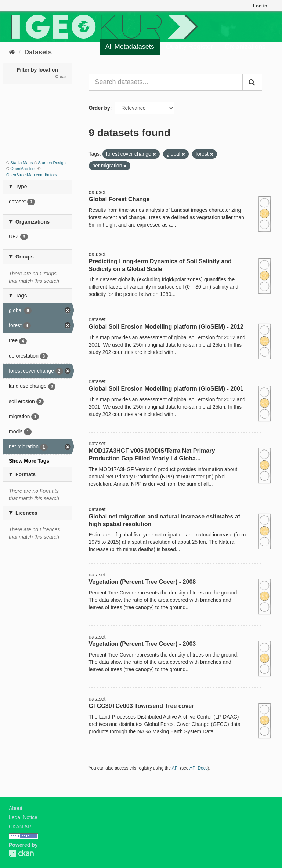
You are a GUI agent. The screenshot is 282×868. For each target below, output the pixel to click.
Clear (61, 77)
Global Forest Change (119, 199)
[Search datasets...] (166, 82)
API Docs (199, 768)
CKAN (21, 853)
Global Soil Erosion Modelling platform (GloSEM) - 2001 (166, 389)
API (175, 768)
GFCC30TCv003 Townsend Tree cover (142, 706)
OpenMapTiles (23, 169)
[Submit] (252, 82)
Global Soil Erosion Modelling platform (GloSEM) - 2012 (166, 327)
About (16, 808)
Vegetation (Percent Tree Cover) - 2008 (142, 582)
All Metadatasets (130, 47)
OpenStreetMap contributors (32, 175)
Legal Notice (23, 817)
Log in (260, 6)
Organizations (245, 47)
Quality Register (189, 47)
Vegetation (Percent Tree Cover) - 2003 (142, 644)
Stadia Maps (21, 163)
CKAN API (21, 827)
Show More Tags (29, 461)
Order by (100, 108)
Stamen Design (52, 163)
